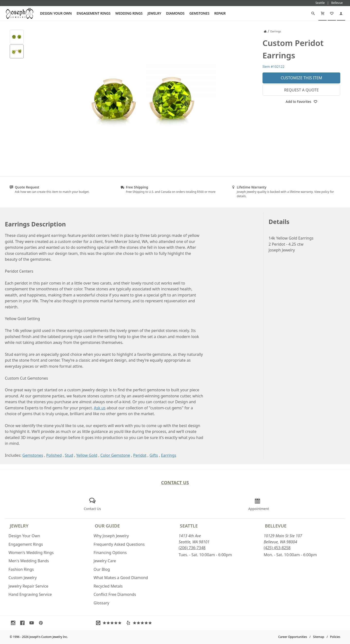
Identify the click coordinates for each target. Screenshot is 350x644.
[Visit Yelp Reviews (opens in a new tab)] (140, 623)
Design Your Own (56, 13)
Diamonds (175, 13)
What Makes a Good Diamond (121, 578)
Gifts (154, 455)
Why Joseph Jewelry (111, 536)
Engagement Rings (93, 13)
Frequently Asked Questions (119, 544)
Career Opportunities (293, 637)
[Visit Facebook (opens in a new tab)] (24, 623)
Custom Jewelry (23, 578)
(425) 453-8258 (277, 548)
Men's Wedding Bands (29, 561)
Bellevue (276, 526)
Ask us (100, 408)
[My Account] (341, 13)
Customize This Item (302, 78)
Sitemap (319, 637)
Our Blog (102, 569)
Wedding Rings (129, 13)
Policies (335, 637)
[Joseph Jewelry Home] (265, 31)
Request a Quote (301, 90)
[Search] (313, 13)
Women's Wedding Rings (31, 553)
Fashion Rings (21, 569)
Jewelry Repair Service (28, 586)
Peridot (140, 455)
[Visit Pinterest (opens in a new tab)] (42, 623)
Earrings (169, 455)
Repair (220, 13)
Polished (54, 455)
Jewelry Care (105, 561)
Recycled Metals (108, 586)
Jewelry (154, 13)
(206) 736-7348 (192, 548)
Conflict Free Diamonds (115, 594)
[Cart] (323, 13)
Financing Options (110, 553)
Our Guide (107, 526)
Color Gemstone (115, 455)
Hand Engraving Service (30, 594)
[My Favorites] (332, 13)
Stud (69, 455)
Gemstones (199, 13)
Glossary (101, 603)
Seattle (189, 526)
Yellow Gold (87, 455)
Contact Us (175, 482)
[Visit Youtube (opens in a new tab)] (33, 623)
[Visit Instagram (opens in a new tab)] (14, 623)
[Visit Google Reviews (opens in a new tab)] (110, 623)
